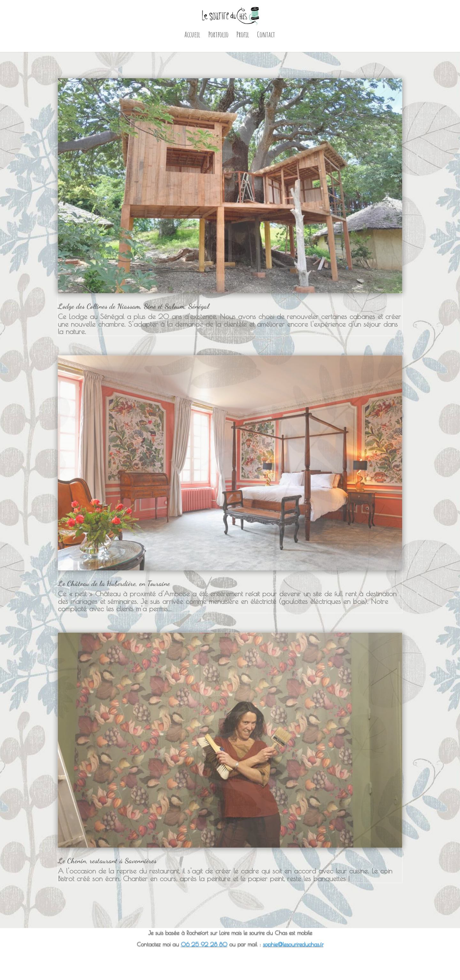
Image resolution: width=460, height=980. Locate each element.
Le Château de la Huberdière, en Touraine (114, 583)
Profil (243, 36)
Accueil (192, 36)
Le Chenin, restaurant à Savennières (107, 861)
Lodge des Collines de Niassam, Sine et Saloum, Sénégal (134, 306)
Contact (266, 36)
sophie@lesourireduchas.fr (293, 944)
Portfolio (218, 36)
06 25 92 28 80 (204, 944)
